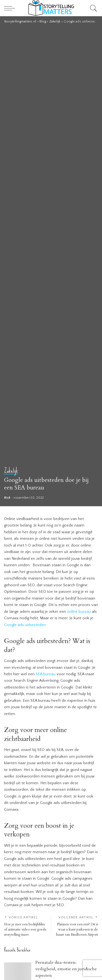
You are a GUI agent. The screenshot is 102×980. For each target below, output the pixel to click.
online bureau (79, 612)
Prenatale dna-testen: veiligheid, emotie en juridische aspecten (66, 969)
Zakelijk (11, 471)
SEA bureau (46, 674)
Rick (7, 498)
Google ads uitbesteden (25, 625)
